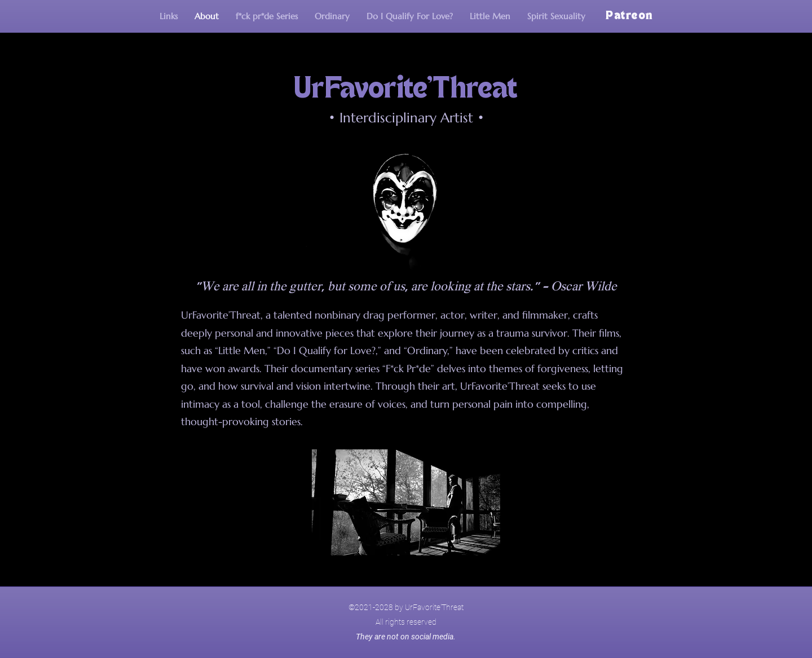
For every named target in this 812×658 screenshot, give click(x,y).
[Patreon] (630, 16)
